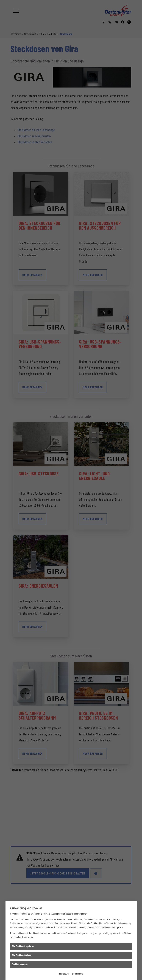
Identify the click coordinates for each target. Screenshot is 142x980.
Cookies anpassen (20, 964)
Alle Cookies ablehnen (22, 955)
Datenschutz (78, 974)
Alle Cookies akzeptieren (23, 946)
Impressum (64, 974)
